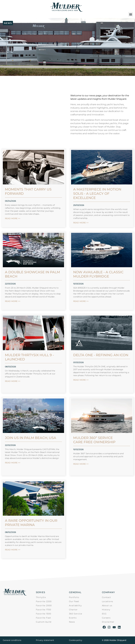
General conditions (12, 640)
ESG (104, 614)
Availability (75, 606)
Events (73, 618)
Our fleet (74, 601)
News (72, 622)
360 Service (76, 614)
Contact (106, 597)
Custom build (44, 622)
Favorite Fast (43, 618)
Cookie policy (76, 640)
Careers (106, 618)
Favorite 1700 (44, 610)
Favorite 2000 (44, 606)
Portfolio (74, 597)
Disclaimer (108, 622)
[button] (131, 14)
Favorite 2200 (44, 601)
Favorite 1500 (44, 614)
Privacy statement (45, 640)
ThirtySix (41, 597)
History (106, 610)
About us (107, 606)
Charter (73, 610)
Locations (107, 601)
